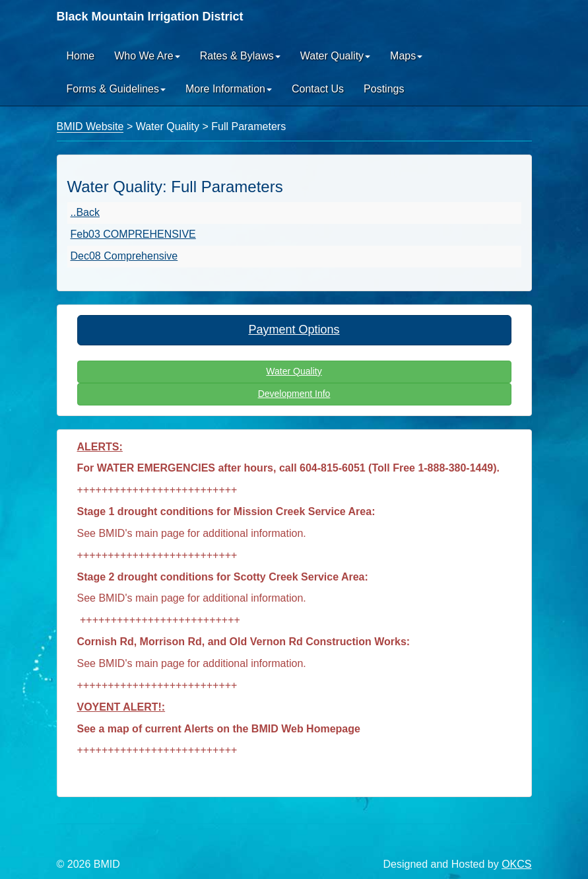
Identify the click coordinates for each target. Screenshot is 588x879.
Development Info (294, 394)
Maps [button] (406, 56)
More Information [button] (229, 89)
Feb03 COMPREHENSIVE (133, 234)
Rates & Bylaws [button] (240, 56)
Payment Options (294, 330)
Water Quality (294, 371)
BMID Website (90, 126)
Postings (384, 89)
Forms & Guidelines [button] (116, 89)
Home (81, 56)
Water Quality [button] (335, 56)
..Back (85, 212)
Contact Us (318, 89)
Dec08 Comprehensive (124, 256)
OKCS (516, 864)
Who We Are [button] (147, 56)
